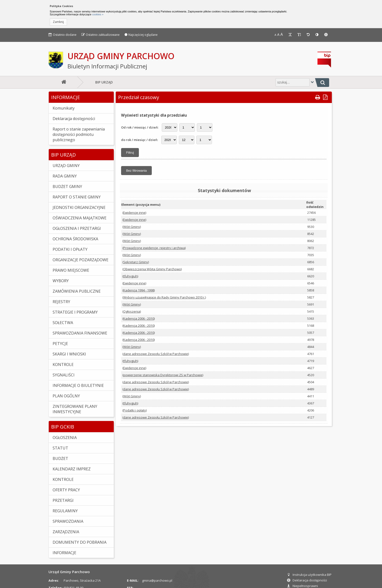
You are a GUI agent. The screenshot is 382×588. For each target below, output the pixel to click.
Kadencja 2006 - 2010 (139, 318)
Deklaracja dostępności (307, 580)
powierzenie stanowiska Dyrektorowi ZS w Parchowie (163, 375)
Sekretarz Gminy (136, 262)
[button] (58, 22)
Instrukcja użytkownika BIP (309, 575)
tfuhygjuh (130, 276)
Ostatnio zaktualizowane (100, 35)
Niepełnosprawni (302, 586)
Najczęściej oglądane (141, 35)
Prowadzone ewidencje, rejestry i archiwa (154, 248)
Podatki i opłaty (135, 410)
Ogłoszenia (132, 311)
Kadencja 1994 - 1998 (139, 290)
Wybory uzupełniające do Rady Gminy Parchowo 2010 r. (164, 297)
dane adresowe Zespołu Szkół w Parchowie (156, 354)
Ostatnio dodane (62, 35)
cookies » (97, 14)
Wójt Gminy (132, 227)
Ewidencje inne (134, 213)
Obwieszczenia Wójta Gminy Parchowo (152, 269)
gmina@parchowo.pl (157, 580)
